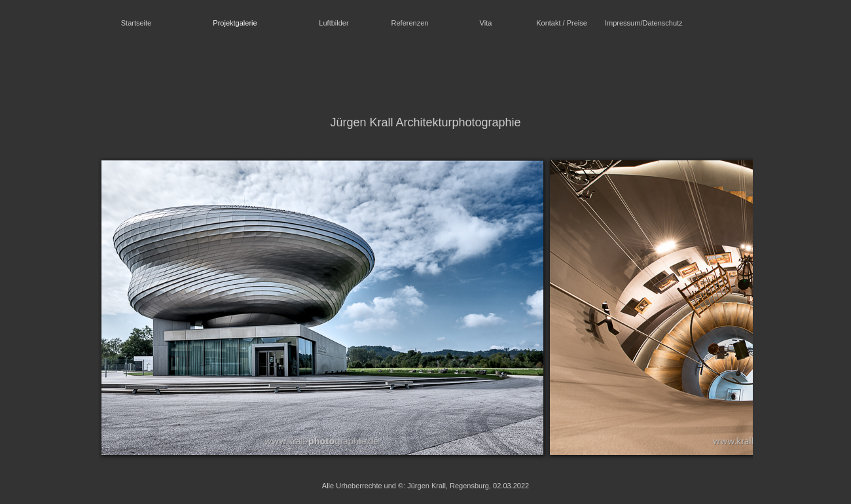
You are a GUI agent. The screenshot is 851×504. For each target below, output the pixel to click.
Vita (486, 23)
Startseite (136, 23)
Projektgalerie (235, 23)
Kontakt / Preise (562, 23)
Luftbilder (334, 23)
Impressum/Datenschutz (640, 23)
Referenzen (410, 23)
